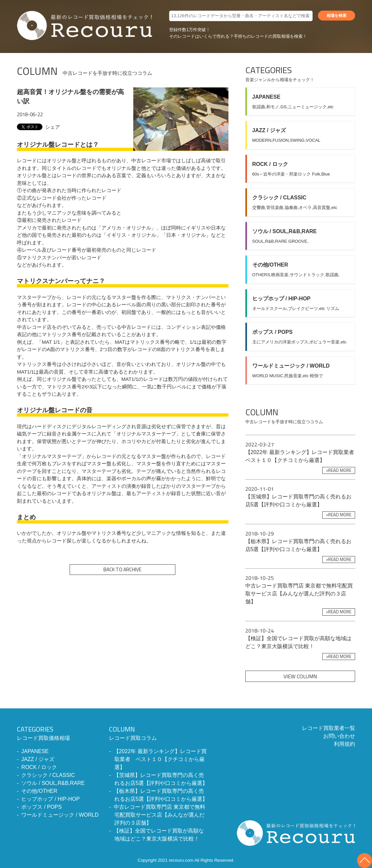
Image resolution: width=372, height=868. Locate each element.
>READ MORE (339, 470)
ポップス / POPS (41, 807)
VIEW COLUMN (300, 676)
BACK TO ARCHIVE (123, 569)
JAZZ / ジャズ (38, 759)
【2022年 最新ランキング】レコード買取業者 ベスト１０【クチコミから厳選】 (160, 759)
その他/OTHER (39, 791)
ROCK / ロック (39, 767)
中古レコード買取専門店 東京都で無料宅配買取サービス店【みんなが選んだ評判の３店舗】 (159, 815)
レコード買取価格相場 (58, 733)
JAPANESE (35, 751)
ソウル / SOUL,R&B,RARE (53, 783)
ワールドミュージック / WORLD (60, 815)
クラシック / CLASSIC (48, 775)
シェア (53, 127)
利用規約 (344, 744)
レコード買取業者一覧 (329, 728)
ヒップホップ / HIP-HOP (50, 799)
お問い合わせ (339, 736)
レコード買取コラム (159, 733)
